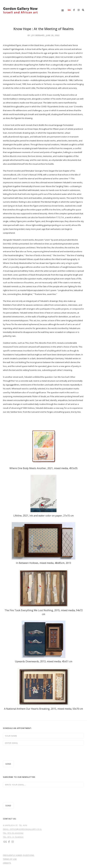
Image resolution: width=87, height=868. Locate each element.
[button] (63, 10)
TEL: (5, 833)
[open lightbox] (43, 446)
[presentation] (26, 753)
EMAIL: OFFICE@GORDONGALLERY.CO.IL (22, 829)
